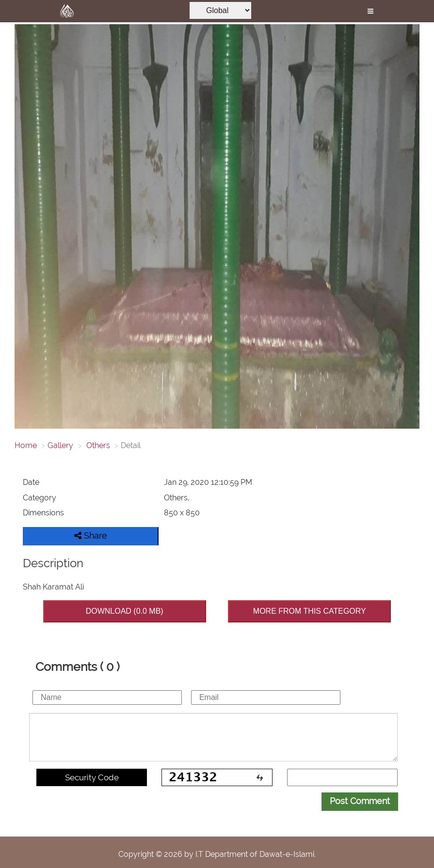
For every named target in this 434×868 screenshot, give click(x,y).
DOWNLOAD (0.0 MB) (125, 611)
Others (97, 445)
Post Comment (360, 801)
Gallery (60, 445)
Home (26, 445)
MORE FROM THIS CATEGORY (310, 611)
